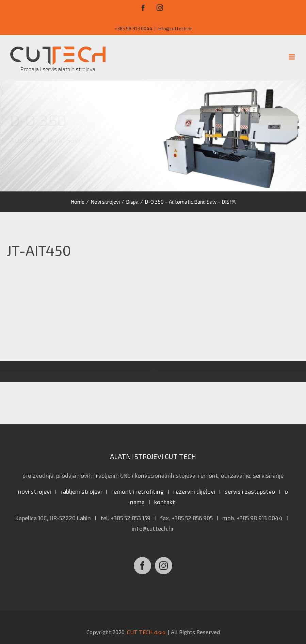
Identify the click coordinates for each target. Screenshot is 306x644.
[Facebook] (142, 566)
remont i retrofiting (138, 491)
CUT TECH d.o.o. (147, 632)
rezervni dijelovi (194, 491)
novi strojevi (35, 491)
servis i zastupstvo (250, 491)
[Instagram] (164, 566)
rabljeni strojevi (81, 491)
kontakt (165, 502)
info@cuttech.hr (175, 28)
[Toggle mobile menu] (292, 57)
